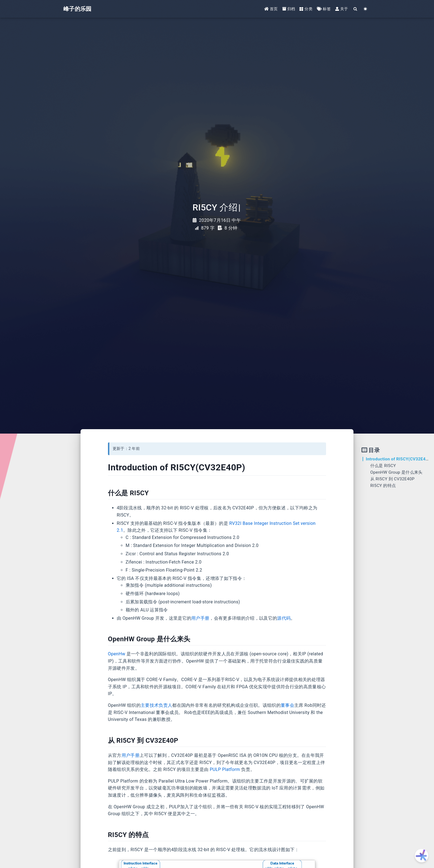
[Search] (356, 9)
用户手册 (200, 618)
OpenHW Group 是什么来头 (396, 472)
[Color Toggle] (365, 9)
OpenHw (117, 654)
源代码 (284, 618)
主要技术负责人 (156, 705)
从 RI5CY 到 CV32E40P (392, 479)
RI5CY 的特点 (383, 486)
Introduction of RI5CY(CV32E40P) (399, 459)
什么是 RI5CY (383, 466)
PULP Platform (225, 769)
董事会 (287, 705)
